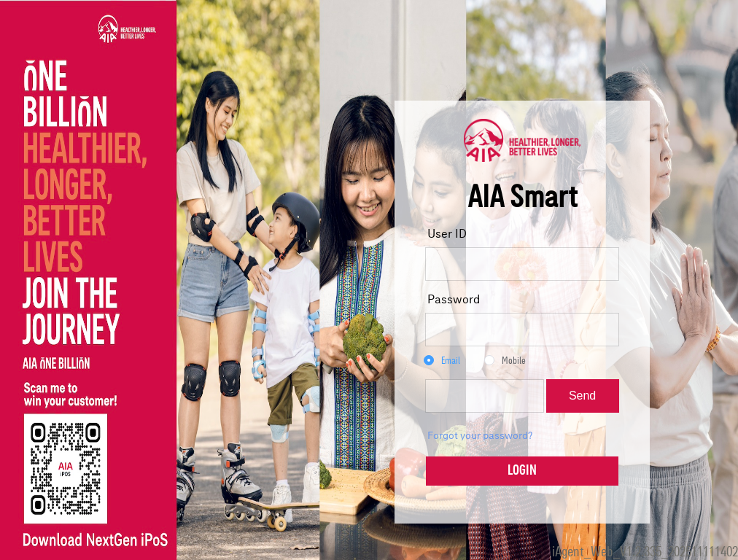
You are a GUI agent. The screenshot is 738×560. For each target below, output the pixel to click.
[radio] (442, 362)
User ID (447, 234)
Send (582, 396)
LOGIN (522, 471)
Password (454, 300)
